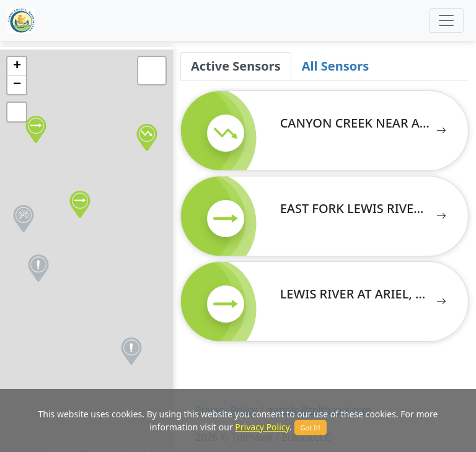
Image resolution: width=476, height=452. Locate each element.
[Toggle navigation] (446, 20)
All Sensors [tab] (335, 66)
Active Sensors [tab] (236, 66)
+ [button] (17, 66)
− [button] (17, 85)
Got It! (311, 428)
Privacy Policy (262, 427)
